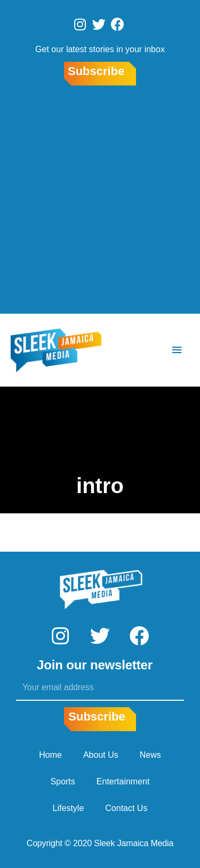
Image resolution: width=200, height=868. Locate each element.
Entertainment (123, 781)
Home (50, 755)
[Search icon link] (145, 350)
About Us (101, 755)
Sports (63, 781)
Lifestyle (69, 808)
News (150, 755)
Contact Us (126, 808)
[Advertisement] (100, 202)
